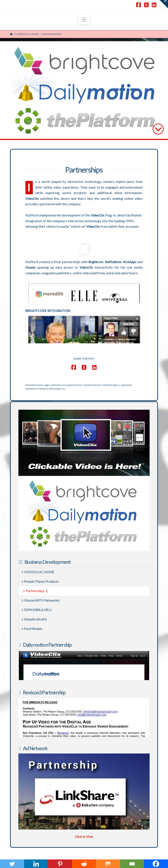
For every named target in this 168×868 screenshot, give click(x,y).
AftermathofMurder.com (102, 832)
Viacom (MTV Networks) (41, 593)
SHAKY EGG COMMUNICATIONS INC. (99, 856)
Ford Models (32, 621)
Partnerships (35, 584)
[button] (84, 19)
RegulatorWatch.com (62, 832)
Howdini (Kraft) (34, 612)
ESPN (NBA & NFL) (37, 602)
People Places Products (40, 574)
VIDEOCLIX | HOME (38, 565)
